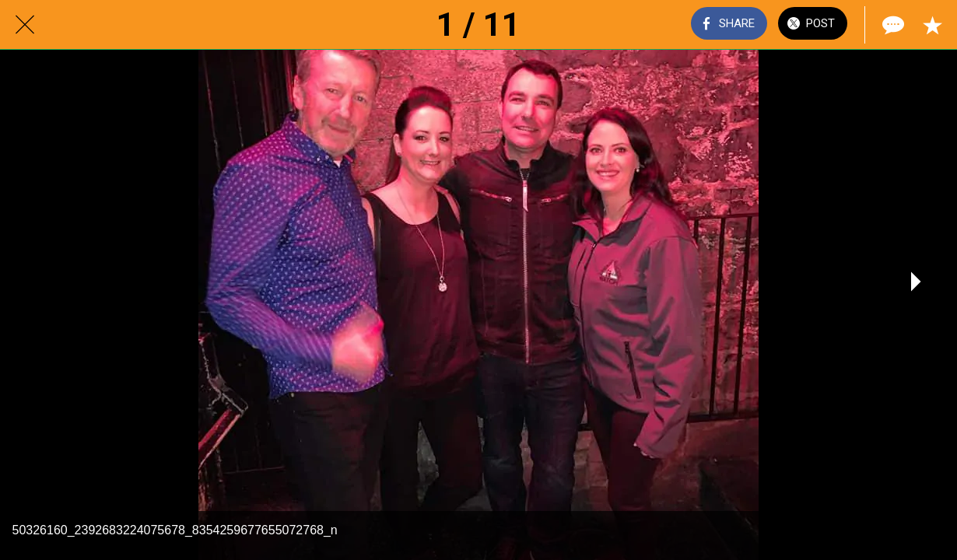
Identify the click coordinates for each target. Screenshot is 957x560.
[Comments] (892, 25)
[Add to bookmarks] (932, 25)
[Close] (25, 25)
